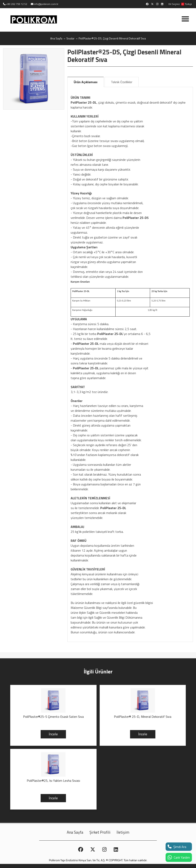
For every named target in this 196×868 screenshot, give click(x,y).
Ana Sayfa (56, 38)
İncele (53, 734)
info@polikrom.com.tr (46, 4)
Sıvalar (70, 38)
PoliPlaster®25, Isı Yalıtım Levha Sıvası (53, 781)
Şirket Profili (100, 832)
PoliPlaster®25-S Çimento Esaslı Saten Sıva (53, 717)
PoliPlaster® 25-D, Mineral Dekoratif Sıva (143, 717)
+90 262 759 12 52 (17, 4)
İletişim (123, 832)
